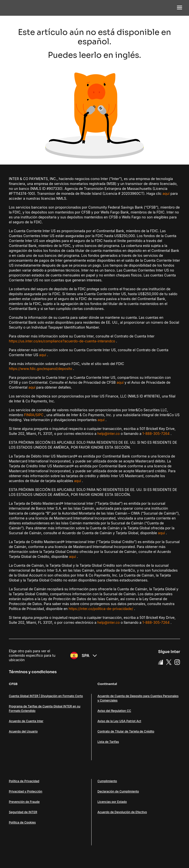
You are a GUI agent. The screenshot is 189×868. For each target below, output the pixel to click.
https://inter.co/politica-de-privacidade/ (101, 609)
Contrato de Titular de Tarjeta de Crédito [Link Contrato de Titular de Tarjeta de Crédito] (126, 731)
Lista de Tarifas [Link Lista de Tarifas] (108, 742)
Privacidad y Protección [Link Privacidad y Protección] (26, 791)
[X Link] (169, 662)
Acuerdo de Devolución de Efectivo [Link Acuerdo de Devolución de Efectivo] (122, 812)
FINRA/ (30, 415)
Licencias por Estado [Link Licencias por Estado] (112, 802)
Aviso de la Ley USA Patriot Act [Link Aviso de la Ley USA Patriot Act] (119, 721)
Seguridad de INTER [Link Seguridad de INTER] (23, 812)
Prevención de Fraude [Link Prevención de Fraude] (24, 802)
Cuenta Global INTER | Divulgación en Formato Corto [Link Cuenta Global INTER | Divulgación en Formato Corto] (46, 696)
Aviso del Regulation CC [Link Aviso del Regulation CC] (114, 711)
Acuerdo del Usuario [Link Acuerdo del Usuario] (23, 731)
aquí (166, 193)
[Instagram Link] (177, 662)
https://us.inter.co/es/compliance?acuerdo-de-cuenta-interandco (62, 341)
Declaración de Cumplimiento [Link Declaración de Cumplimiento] (118, 791)
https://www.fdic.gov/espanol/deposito (40, 369)
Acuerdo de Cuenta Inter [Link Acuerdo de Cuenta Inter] (26, 721)
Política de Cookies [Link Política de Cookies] (22, 822)
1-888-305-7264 (156, 434)
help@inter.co (108, 434)
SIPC (40, 415)
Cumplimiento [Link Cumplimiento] (107, 781)
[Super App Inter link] (160, 662)
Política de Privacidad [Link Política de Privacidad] (24, 781)
